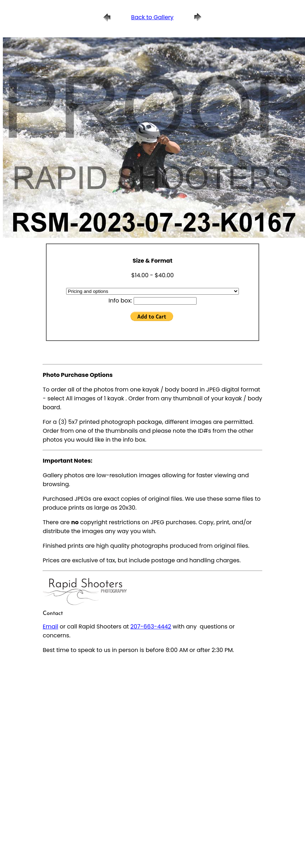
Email (50, 627)
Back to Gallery (152, 17)
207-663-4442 (151, 627)
